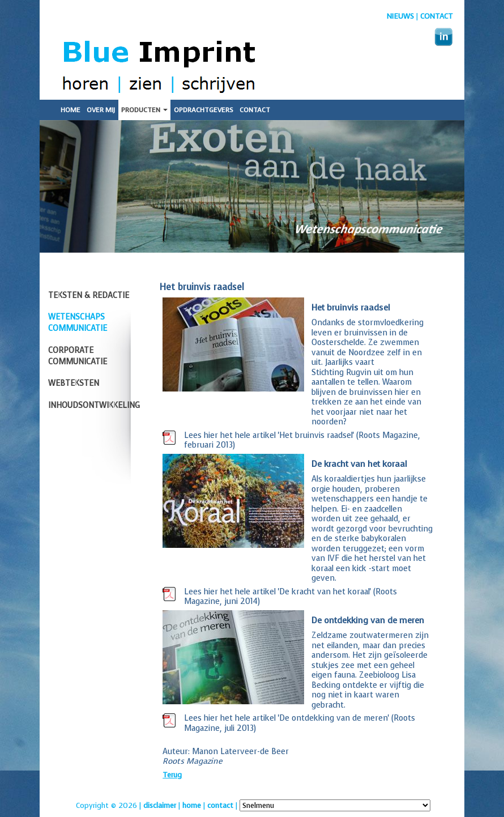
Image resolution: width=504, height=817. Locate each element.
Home (71, 110)
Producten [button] (144, 110)
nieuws (400, 16)
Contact (437, 16)
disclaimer (160, 805)
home (192, 805)
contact (220, 805)
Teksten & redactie (89, 295)
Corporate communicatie (78, 356)
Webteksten (74, 383)
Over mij (101, 110)
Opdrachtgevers (204, 110)
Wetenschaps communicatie (78, 323)
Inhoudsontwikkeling (94, 405)
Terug (172, 775)
